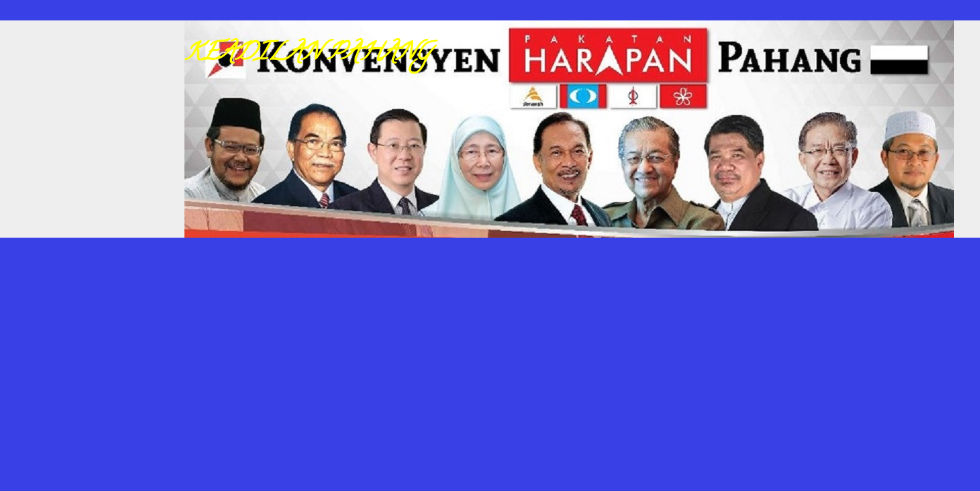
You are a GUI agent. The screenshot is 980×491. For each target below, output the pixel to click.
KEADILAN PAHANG (308, 54)
